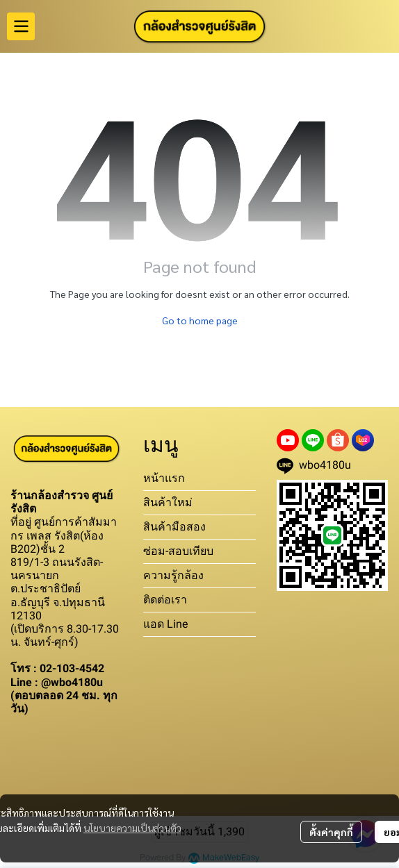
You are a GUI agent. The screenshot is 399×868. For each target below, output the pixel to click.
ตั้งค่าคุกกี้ (331, 832)
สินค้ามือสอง (174, 527)
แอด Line (165, 624)
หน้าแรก (164, 478)
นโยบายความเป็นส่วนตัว (132, 828)
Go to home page (200, 320)
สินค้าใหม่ (168, 502)
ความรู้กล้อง (173, 575)
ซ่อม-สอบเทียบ (178, 551)
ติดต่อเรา (165, 600)
